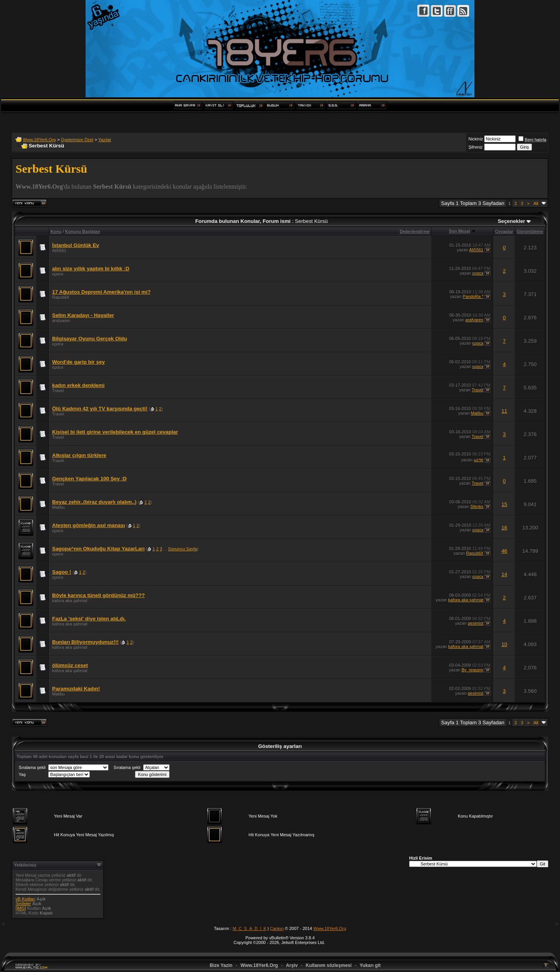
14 (504, 574)
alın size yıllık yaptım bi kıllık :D (91, 269)
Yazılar (105, 140)
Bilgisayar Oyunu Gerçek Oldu (90, 339)
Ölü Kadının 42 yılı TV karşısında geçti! (100, 409)
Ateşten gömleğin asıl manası (88, 525)
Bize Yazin (221, 965)
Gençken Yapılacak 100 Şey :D (89, 479)
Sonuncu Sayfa (183, 549)
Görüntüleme (530, 231)
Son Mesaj (459, 231)
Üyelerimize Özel (77, 140)
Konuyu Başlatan (82, 231)
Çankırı (277, 928)
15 (504, 504)
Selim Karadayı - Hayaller (83, 315)
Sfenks (477, 506)
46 (504, 551)
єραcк (58, 274)
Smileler (23, 904)
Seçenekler (511, 221)
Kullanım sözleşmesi (329, 965)
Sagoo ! (62, 572)
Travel (58, 391)
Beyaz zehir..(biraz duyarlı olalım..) (94, 502)
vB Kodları (25, 899)
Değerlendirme (415, 231)
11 (504, 411)
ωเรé (479, 460)
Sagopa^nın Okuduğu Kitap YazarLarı (98, 549)
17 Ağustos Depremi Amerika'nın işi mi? (101, 292)
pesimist (476, 623)
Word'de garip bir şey (79, 362)
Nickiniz (476, 139)
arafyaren (61, 320)
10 (504, 644)
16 (504, 528)
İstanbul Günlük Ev (76, 245)
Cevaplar (504, 231)
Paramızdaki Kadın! (76, 689)
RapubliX (61, 297)
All (536, 203)
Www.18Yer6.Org (39, 140)
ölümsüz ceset (70, 665)
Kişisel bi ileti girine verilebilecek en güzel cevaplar (115, 432)
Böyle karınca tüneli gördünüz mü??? (98, 595)
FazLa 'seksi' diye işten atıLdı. (89, 619)
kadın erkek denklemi (78, 385)
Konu (56, 231)
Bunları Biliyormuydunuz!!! (85, 642)
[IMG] (21, 908)
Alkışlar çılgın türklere (79, 455)
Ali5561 (59, 250)
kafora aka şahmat (70, 601)
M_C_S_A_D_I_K (249, 928)
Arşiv (292, 965)
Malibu (477, 413)
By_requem (472, 670)
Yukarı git (370, 965)
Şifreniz (475, 147)
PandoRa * (473, 296)
